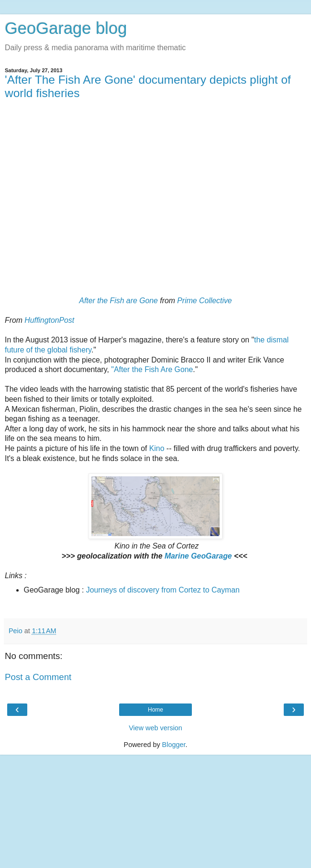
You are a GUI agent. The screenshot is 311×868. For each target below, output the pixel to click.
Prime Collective (204, 301)
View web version (155, 728)
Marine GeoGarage (198, 556)
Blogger (174, 745)
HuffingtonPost (49, 320)
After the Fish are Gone (118, 301)
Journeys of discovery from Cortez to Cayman (163, 590)
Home (155, 710)
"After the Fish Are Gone (152, 369)
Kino (157, 448)
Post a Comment (38, 677)
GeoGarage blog (66, 28)
